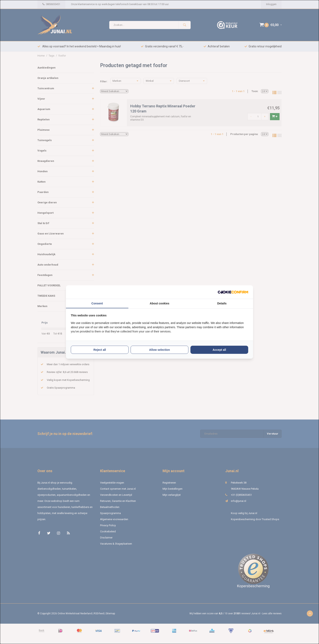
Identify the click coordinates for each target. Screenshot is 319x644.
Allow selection (159, 350)
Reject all (100, 350)
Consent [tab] (97, 303)
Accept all (219, 350)
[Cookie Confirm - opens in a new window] (233, 292)
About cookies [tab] (159, 303)
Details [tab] (222, 303)
